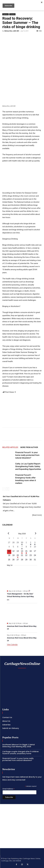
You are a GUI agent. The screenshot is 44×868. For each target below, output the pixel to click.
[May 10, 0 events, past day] (35, 548)
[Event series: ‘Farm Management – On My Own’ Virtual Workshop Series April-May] (29, 591)
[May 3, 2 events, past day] (35, 543)
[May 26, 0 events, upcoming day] (13, 560)
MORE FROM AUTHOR (29, 447)
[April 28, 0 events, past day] (13, 543)
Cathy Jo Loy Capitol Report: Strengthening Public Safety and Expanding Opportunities (28, 466)
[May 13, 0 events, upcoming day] (18, 552)
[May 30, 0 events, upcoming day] (31, 560)
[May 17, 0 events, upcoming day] (35, 552)
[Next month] (36, 533)
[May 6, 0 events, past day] (18, 548)
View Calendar (12, 645)
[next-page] (8, 489)
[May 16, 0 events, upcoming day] (31, 552)
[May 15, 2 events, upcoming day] (26, 552)
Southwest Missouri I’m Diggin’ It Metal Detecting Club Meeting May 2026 (19, 746)
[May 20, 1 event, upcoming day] (18, 556)
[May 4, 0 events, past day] (9, 548)
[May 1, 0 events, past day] (26, 543)
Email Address (9, 789)
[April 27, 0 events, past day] (9, 543)
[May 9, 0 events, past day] (31, 548)
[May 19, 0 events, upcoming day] (13, 556)
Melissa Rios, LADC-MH (12, 31)
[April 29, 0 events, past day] (18, 543)
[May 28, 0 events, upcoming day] (22, 560)
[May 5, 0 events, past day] (13, 548)
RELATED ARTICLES (10, 447)
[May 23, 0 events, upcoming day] (31, 556)
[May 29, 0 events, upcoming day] (26, 560)
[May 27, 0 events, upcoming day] (18, 560)
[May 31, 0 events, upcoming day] (35, 560)
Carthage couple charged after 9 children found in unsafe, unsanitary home (21, 753)
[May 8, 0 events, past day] (26, 548)
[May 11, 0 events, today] (9, 552)
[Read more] (37, 515)
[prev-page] (4, 489)
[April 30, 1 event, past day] (22, 543)
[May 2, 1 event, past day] (31, 543)
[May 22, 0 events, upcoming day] (26, 556)
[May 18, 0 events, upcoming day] (9, 556)
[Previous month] (8, 533)
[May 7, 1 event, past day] (22, 548)
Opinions (6, 14)
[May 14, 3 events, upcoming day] (22, 552)
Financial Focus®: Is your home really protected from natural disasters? (27, 455)
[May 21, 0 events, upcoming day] (22, 556)
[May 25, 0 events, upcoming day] (9, 560)
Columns (12, 14)
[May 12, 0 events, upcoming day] (13, 552)
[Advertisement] (22, 826)
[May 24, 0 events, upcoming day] (35, 556)
